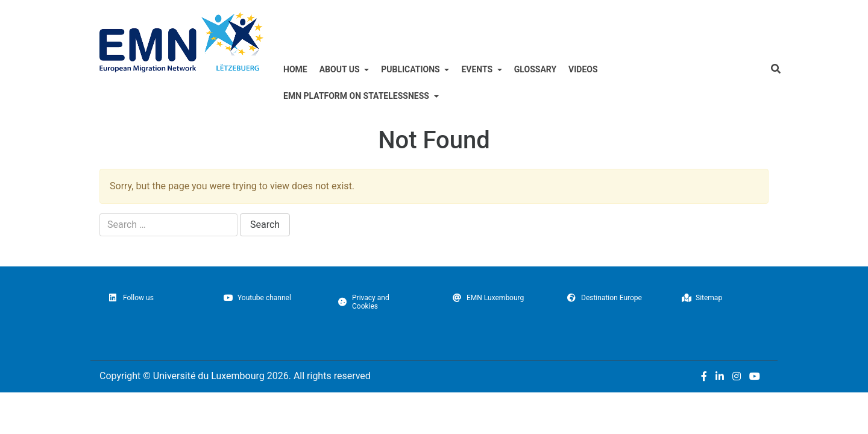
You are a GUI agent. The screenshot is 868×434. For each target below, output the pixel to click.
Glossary (562, 90)
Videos (615, 90)
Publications (426, 90)
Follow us (131, 318)
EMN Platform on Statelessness (368, 116)
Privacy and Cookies (364, 322)
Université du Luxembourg (209, 396)
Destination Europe (605, 318)
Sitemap (702, 318)
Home (297, 90)
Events (499, 90)
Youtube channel (257, 318)
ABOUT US (347, 90)
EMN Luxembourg (488, 318)
